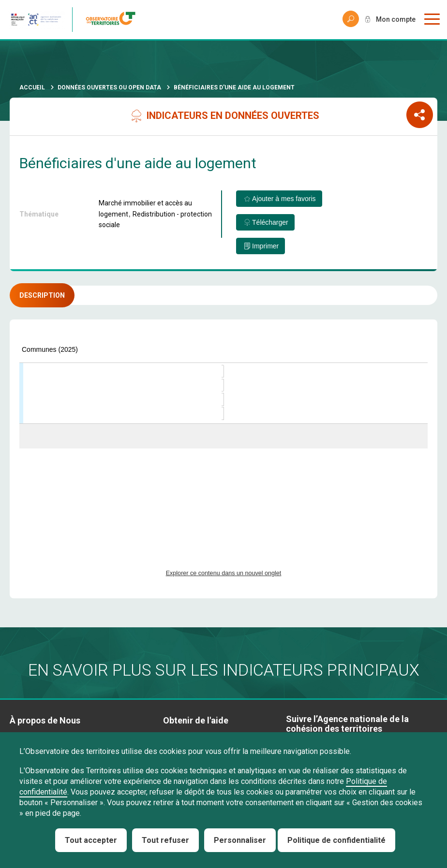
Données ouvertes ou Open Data (109, 87)
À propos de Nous (45, 720)
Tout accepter (91, 840)
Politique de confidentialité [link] (336, 840)
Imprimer (265, 246)
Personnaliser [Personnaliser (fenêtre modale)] (240, 840)
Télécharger (270, 222)
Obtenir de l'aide (196, 720)
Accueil (32, 87)
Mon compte (396, 19)
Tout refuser (165, 840)
